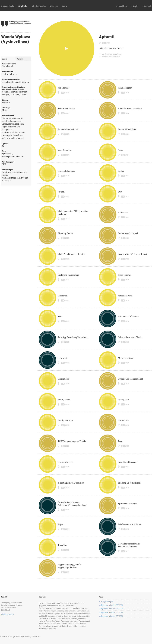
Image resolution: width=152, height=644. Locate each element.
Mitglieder (23, 6)
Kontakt (20, 59)
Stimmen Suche (8, 6)
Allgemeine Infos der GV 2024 (111, 605)
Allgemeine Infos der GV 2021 (111, 616)
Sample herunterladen (111, 57)
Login (136, 6)
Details (5, 59)
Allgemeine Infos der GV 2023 (111, 609)
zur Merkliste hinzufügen (112, 54)
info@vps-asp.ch (7, 614)
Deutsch (148, 6)
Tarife (65, 6)
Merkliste (123, 6)
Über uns (54, 6)
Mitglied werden (39, 6)
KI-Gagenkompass (106, 601)
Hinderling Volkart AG (32, 637)
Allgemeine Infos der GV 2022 (111, 612)
